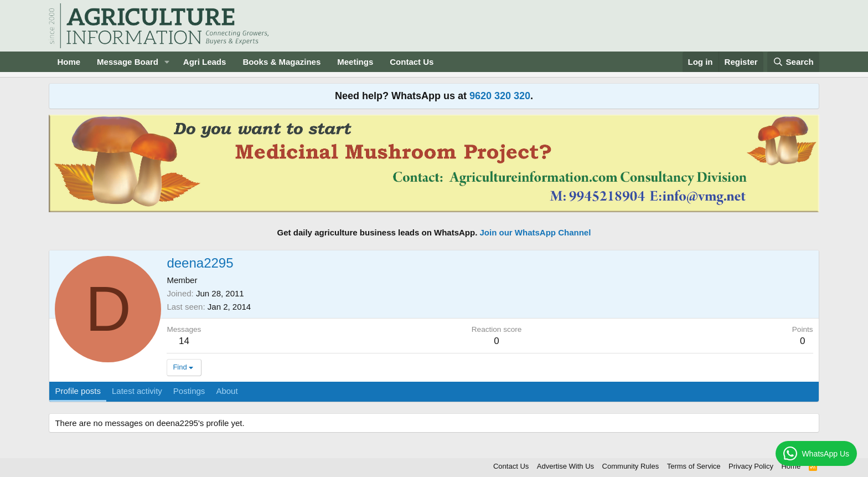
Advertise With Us (565, 466)
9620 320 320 (500, 96)
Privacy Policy (751, 466)
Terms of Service (694, 466)
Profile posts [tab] (78, 391)
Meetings (355, 62)
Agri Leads (205, 62)
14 (184, 341)
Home (69, 62)
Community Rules (631, 466)
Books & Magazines (281, 62)
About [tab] (227, 391)
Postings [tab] (189, 391)
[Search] (793, 62)
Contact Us (412, 62)
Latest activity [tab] (137, 391)
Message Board (128, 62)
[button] (167, 62)
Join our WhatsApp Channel (536, 232)
